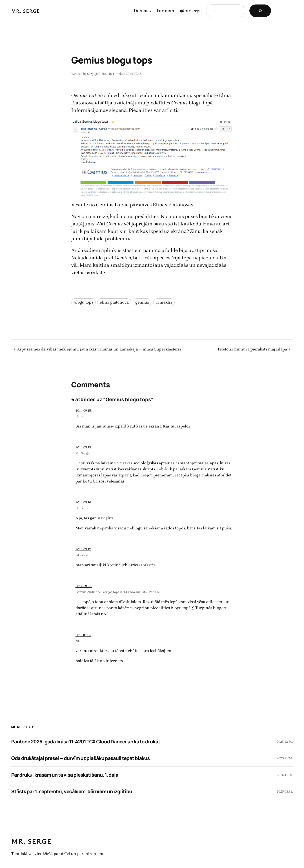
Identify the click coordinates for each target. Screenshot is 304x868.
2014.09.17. (83, 549)
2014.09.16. (84, 502)
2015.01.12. (83, 635)
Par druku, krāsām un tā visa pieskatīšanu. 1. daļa (65, 775)
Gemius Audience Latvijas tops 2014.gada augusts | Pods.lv (117, 592)
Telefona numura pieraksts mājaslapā (252, 349)
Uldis (79, 416)
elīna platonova (114, 302)
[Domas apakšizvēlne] (151, 11)
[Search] (260, 11)
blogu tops (83, 302)
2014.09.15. (84, 411)
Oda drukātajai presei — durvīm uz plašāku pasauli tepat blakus (80, 758)
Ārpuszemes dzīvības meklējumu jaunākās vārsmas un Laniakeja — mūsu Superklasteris (99, 349)
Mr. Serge (26, 11)
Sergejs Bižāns (98, 74)
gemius (142, 302)
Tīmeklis (119, 74)
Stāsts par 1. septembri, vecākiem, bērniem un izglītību (72, 791)
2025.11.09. (285, 775)
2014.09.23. (84, 586)
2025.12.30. (285, 742)
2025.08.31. (285, 792)
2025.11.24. (285, 758)
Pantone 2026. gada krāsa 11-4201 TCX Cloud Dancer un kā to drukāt (86, 742)
